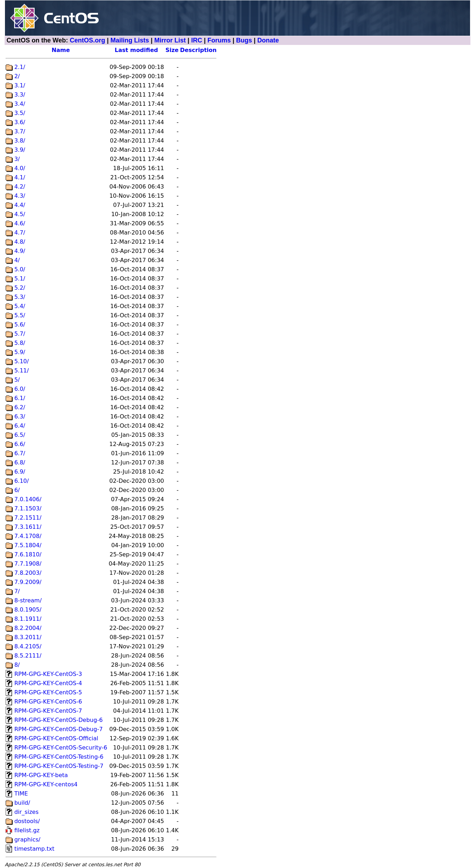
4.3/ (20, 196)
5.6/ (20, 325)
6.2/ (20, 407)
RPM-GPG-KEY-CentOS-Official (56, 738)
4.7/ (20, 233)
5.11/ (21, 371)
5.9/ (20, 352)
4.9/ (20, 251)
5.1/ (20, 279)
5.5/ (20, 315)
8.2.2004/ (28, 628)
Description (198, 50)
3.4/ (20, 104)
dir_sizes (26, 812)
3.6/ (20, 122)
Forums (219, 40)
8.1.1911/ (28, 619)
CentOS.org (87, 40)
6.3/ (20, 416)
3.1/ (20, 85)
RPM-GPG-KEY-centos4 (46, 784)
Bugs (244, 40)
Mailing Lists (130, 40)
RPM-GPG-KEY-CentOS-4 (48, 683)
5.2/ (20, 288)
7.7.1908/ (28, 564)
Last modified (136, 50)
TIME (21, 794)
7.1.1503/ (28, 508)
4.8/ (20, 242)
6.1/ (20, 398)
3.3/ (20, 95)
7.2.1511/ (28, 518)
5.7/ (20, 334)
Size (172, 50)
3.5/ (20, 113)
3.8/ (20, 141)
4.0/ (20, 168)
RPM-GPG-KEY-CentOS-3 (48, 674)
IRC (196, 40)
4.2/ (20, 187)
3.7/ (20, 131)
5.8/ (20, 343)
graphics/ (27, 840)
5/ (17, 380)
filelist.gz (27, 830)
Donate (268, 40)
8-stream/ (28, 600)
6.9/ (20, 472)
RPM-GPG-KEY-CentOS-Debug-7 (58, 729)
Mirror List (170, 40)
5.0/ (20, 269)
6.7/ (20, 453)
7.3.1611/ (28, 527)
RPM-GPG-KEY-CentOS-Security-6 (61, 748)
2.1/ (20, 67)
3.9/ (20, 150)
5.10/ (21, 361)
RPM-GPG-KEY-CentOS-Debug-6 (58, 720)
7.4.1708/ (28, 536)
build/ (22, 803)
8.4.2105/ (28, 646)
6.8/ (20, 462)
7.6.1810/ (28, 554)
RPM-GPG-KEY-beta (41, 775)
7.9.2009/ (28, 582)
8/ (17, 665)
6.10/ (21, 481)
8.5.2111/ (28, 656)
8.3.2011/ (28, 637)
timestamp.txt (34, 849)
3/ (17, 159)
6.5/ (20, 435)
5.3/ (20, 297)
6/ (17, 490)
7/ (17, 591)
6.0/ (20, 389)
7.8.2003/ (28, 573)
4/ (17, 260)
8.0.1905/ (28, 610)
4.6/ (20, 223)
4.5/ (20, 214)
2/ (17, 76)
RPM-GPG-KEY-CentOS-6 (48, 702)
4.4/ (20, 205)
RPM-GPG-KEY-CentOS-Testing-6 (59, 757)
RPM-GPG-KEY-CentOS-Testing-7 (59, 766)
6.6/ (20, 444)
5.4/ (20, 306)
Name (61, 50)
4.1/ (20, 177)
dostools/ (27, 821)
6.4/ (20, 426)
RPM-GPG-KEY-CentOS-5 (48, 692)
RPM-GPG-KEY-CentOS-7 (48, 711)
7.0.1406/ (28, 499)
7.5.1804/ (28, 545)
